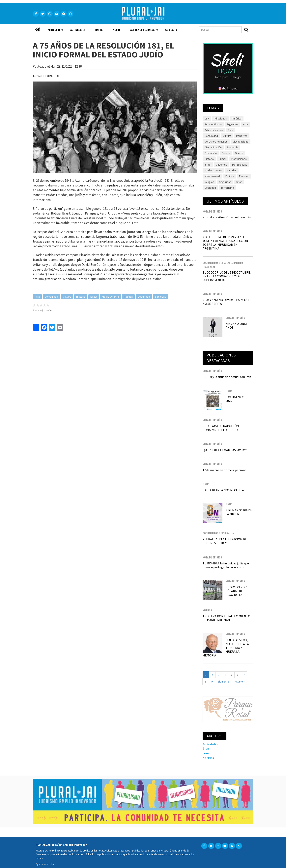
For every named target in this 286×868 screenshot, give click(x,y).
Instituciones (239, 159)
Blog (206, 749)
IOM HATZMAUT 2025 (236, 399)
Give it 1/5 (34, 305)
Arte (246, 124)
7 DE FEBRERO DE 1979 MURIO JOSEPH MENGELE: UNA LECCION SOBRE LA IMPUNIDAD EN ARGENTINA (225, 243)
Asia (37, 297)
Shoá (239, 182)
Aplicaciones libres (46, 864)
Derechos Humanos (216, 142)
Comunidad (51, 297)
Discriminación (213, 147)
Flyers (99, 30)
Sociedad (161, 297)
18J (207, 118)
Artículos (53, 31)
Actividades (78, 30)
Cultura (67, 297)
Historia (81, 297)
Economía (232, 147)
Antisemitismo (213, 124)
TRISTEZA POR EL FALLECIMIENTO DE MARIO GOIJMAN (226, 618)
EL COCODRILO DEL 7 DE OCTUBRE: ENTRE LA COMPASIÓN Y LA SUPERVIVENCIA (227, 276)
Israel (94, 297)
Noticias (208, 758)
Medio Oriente (110, 297)
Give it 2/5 (38, 305)
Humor (223, 159)
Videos (116, 30)
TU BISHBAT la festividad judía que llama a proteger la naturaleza (226, 565)
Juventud (222, 165)
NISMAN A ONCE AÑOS (237, 326)
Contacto (171, 30)
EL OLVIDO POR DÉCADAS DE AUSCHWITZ (236, 591)
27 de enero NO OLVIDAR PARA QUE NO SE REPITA (226, 302)
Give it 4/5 (45, 305)
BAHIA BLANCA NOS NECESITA (223, 490)
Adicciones (220, 118)
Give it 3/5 (41, 305)
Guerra (239, 153)
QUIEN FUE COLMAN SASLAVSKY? (225, 450)
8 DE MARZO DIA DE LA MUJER (239, 512)
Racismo (244, 176)
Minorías (232, 170)
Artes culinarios (214, 130)
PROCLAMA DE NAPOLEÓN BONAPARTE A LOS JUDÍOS (221, 428)
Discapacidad (241, 142)
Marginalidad (240, 165)
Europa (226, 153)
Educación (211, 153)
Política (128, 297)
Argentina (232, 124)
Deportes (242, 136)
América (237, 118)
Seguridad (144, 297)
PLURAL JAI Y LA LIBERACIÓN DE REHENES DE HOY (225, 541)
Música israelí (213, 176)
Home (38, 28)
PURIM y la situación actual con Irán (227, 217)
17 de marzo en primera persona (224, 470)
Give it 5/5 (48, 305)
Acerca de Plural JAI (142, 31)
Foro (206, 753)
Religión (209, 182)
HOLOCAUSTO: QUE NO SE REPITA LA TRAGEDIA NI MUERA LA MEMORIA (227, 648)
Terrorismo (227, 188)
